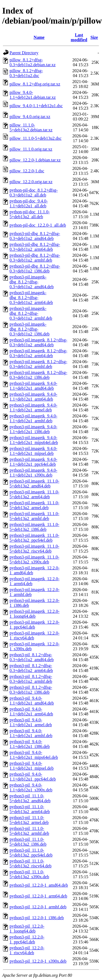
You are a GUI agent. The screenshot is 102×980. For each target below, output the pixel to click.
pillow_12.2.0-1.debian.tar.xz (35, 160)
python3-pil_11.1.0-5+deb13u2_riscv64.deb (30, 863)
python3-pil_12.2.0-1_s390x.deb (38, 961)
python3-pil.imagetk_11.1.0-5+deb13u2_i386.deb (34, 527)
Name (39, 37)
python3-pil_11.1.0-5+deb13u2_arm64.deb (30, 809)
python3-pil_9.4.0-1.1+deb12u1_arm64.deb (31, 711)
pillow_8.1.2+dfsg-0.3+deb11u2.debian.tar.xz (33, 62)
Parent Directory (24, 53)
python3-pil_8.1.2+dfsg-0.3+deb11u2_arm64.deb (31, 668)
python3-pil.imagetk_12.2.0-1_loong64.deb (35, 614)
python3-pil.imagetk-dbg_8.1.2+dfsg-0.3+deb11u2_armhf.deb (31, 313)
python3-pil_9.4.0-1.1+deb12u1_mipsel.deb (32, 766)
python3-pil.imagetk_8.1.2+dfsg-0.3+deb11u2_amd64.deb (38, 342)
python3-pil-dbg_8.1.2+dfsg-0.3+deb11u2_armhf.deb (35, 258)
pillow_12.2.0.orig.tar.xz (31, 182)
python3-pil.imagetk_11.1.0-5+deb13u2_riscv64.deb (34, 549)
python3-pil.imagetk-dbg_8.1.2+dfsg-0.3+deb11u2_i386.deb (30, 329)
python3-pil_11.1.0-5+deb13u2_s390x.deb (29, 874)
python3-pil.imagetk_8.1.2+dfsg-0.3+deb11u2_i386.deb (38, 375)
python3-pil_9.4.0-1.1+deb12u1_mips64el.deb (34, 755)
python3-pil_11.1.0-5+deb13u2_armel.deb (29, 820)
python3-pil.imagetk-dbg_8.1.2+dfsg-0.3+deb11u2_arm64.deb (31, 298)
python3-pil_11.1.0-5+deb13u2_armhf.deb (29, 831)
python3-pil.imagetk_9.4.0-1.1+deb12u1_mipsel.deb (33, 451)
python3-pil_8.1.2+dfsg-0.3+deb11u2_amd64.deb (32, 657)
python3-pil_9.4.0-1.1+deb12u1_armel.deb (31, 722)
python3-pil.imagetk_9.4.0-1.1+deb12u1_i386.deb (33, 429)
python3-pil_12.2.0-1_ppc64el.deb (27, 939)
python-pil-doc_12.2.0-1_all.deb (38, 225)
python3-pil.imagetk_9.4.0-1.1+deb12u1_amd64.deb (33, 386)
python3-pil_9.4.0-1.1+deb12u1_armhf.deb (31, 733)
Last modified (79, 37)
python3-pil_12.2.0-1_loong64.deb (27, 929)
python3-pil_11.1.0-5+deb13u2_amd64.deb (30, 798)
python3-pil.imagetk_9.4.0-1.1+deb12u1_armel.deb (33, 407)
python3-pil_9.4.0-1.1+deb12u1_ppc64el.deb (33, 777)
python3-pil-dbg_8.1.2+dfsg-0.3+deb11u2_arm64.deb (35, 247)
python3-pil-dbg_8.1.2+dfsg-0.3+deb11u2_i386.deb (35, 269)
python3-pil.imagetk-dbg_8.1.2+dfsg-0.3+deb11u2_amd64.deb (32, 282)
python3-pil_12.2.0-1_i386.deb (37, 918)
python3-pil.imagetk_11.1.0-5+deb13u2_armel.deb (34, 505)
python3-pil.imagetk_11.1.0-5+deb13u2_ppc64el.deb (34, 538)
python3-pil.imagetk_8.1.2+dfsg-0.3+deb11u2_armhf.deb (38, 364)
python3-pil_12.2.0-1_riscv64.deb (27, 950)
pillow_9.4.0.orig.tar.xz (30, 117)
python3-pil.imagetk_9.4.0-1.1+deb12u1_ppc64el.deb (33, 462)
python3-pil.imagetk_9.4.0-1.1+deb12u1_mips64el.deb (34, 440)
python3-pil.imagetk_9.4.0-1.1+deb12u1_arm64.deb (33, 397)
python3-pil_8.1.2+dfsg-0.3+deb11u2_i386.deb (31, 690)
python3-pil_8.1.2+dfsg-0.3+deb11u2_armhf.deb (31, 679)
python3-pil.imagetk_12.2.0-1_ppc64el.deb (35, 625)
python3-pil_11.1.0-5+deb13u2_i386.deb (28, 842)
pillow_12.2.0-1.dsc (27, 171)
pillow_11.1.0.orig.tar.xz (31, 149)
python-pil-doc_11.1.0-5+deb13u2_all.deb (30, 214)
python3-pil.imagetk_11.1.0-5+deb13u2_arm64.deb (34, 494)
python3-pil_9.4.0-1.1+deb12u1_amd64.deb (32, 701)
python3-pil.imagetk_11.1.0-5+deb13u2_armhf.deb (34, 516)
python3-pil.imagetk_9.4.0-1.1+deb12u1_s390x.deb (33, 473)
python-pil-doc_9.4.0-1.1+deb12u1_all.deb (29, 203)
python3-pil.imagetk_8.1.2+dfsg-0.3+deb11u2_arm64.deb (38, 353)
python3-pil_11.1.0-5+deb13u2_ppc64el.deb (31, 853)
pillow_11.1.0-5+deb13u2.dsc (35, 138)
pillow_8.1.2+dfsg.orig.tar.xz (35, 84)
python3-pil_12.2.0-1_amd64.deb (39, 885)
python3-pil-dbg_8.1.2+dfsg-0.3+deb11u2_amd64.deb (35, 236)
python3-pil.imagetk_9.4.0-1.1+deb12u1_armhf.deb (33, 418)
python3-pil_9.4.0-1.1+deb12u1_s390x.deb (31, 787)
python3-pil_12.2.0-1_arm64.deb (38, 896)
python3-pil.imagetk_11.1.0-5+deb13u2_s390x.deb (34, 559)
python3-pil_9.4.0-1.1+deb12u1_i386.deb (30, 744)
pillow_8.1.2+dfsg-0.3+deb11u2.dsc (26, 73)
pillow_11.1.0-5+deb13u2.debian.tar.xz (31, 127)
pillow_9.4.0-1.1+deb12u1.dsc (36, 106)
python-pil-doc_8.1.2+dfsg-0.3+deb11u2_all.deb (34, 193)
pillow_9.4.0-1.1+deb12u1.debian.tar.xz (33, 95)
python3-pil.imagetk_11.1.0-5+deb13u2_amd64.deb (34, 483)
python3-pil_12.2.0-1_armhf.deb (38, 907)
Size (94, 37)
